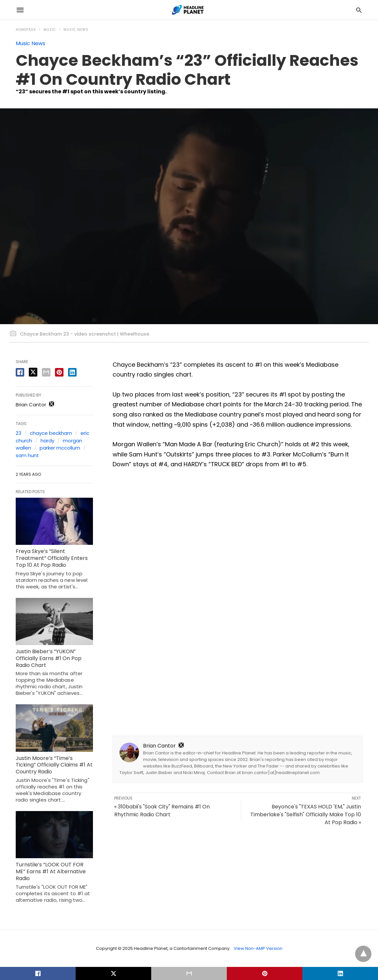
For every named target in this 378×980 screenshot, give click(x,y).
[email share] (46, 372)
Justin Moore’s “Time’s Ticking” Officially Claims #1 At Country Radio (54, 765)
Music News (76, 30)
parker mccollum (60, 448)
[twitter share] (33, 372)
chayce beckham (51, 433)
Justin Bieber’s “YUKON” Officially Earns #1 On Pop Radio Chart (49, 658)
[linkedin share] (72, 372)
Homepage (26, 30)
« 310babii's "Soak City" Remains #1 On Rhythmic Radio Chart (162, 811)
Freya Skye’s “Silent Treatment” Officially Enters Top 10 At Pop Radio (52, 558)
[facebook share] (20, 372)
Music (50, 30)
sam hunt (27, 455)
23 (18, 433)
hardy (47, 441)
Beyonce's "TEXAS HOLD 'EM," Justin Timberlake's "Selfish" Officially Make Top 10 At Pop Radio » (306, 814)
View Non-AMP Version (258, 948)
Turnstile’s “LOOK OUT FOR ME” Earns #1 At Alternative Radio (51, 871)
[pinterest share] (59, 372)
